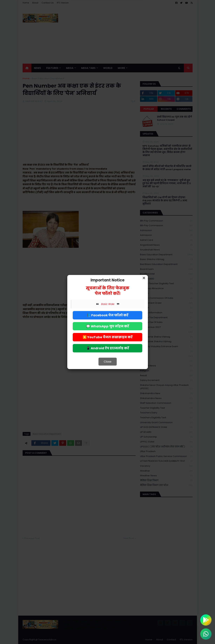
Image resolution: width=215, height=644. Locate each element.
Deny (90, 17)
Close (108, 362)
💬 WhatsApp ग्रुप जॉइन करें (108, 326)
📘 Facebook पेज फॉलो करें (107, 315)
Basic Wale (108, 304)
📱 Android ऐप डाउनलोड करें (108, 348)
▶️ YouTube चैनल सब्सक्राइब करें (108, 337)
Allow (125, 17)
